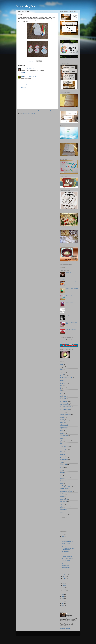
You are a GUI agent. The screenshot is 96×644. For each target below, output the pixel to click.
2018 (63, 598)
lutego (64, 589)
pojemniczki (63, 455)
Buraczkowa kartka (70, 302)
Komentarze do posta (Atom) (29, 114)
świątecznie (65, 545)
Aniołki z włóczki (66, 551)
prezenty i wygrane (64, 459)
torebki (62, 474)
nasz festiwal (63, 434)
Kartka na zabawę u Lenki (71, 329)
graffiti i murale (63, 387)
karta (61, 395)
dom (61, 382)
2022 (63, 537)
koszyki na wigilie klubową (65, 414)
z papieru (62, 498)
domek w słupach (64, 384)
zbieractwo (62, 511)
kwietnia (64, 585)
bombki (62, 364)
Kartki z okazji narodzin (65, 408)
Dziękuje (64, 569)
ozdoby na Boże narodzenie (27, 63)
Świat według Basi (26, 6)
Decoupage (62, 373)
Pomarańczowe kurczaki (71, 282)
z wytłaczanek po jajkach (65, 506)
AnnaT (23, 69)
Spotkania (62, 467)
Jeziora (62, 393)
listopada (65, 573)
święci (61, 471)
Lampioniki (65, 562)
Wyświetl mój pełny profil (65, 629)
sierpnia (64, 578)
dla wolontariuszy (64, 376)
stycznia (64, 591)
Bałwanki (64, 553)
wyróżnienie (63, 279)
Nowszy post (22, 111)
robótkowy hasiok (64, 464)
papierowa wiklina (64, 450)
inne (61, 390)
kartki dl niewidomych (64, 403)
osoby (61, 443)
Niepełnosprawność (64, 435)
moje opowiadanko (64, 426)
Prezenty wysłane (37, 63)
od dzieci (62, 438)
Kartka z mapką (66, 564)
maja (64, 584)
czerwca (64, 582)
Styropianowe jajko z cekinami (72, 289)
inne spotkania (63, 392)
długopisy (62, 381)
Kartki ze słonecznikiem (65, 410)
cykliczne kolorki (63, 371)
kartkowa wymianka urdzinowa (66, 411)
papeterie (62, 448)
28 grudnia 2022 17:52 (30, 84)
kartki (61, 400)
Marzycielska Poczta (64, 421)
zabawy (62, 508)
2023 (63, 535)
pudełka (62, 461)
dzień (61, 385)
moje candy (62, 422)
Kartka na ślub (63, 397)
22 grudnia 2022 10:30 (31, 76)
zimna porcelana (63, 514)
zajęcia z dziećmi (64, 509)
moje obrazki (63, 424)
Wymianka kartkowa (64, 488)
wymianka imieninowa (65, 490)
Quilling (62, 463)
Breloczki (62, 366)
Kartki (64, 571)
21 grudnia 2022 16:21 (29, 69)
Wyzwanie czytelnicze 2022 (68, 541)
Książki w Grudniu (66, 543)
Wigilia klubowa (66, 566)
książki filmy (63, 418)
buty (61, 368)
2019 (63, 597)
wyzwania (62, 496)
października (65, 575)
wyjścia (62, 484)
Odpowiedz (24, 72)
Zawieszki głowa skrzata (67, 557)
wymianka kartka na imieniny (66, 487)
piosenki (62, 451)
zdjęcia (62, 512)
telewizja (62, 472)
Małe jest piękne (69, 272)
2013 (63, 607)
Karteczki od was (66, 547)
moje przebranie (63, 427)
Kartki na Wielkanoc (64, 401)
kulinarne (62, 419)
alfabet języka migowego (71, 309)
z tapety (62, 503)
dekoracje (62, 374)
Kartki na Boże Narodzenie (66, 406)
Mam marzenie (69, 295)
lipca (64, 580)
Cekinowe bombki (66, 560)
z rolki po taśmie (63, 501)
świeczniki (62, 469)
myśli (61, 432)
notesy (62, 437)
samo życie (62, 466)
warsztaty (62, 480)
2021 (63, 593)
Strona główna (38, 111)
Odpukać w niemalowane (65, 440)
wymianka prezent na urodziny (66, 492)
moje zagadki (63, 429)
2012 (63, 609)
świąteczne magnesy (67, 555)
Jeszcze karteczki (66, 567)
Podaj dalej (62, 453)
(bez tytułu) (68, 316)
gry (61, 389)
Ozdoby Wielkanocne (64, 447)
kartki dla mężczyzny (64, 405)
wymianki (62, 493)
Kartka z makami (64, 398)
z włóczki (62, 504)
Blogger (58, 634)
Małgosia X (24, 76)
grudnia (64, 538)
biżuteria (62, 363)
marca (64, 587)
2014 (63, 605)
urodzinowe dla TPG (64, 477)
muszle (62, 430)
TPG (61, 476)
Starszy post (54, 111)
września (65, 577)
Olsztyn (62, 442)
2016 (63, 602)
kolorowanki (63, 413)
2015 (63, 604)
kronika (62, 416)
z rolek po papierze (64, 500)
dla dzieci (62, 379)
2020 (63, 595)
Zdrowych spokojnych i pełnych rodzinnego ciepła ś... (69, 549)
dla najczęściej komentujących (66, 377)
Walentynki (62, 479)
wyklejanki (62, 485)
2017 (63, 600)
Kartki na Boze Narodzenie (68, 558)
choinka (62, 369)
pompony (62, 456)
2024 (63, 533)
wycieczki (62, 482)
